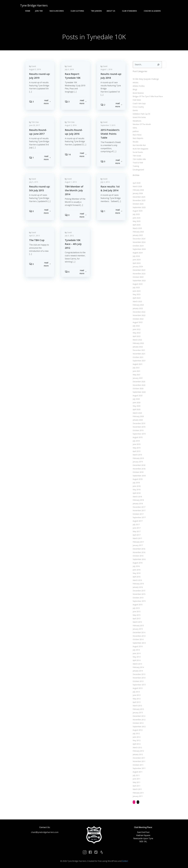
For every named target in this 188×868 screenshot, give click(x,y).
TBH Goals (137, 156)
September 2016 (139, 559)
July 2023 (136, 287)
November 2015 (139, 594)
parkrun (136, 131)
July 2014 (136, 650)
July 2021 (136, 368)
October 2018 (138, 472)
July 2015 (136, 608)
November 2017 (139, 510)
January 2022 (138, 347)
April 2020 (137, 409)
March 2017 (137, 538)
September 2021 (139, 361)
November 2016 (139, 552)
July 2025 (136, 214)
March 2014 (137, 664)
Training (136, 166)
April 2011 (137, 786)
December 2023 (139, 270)
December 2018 (139, 465)
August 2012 (138, 730)
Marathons (137, 121)
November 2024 (139, 242)
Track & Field (138, 163)
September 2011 (139, 768)
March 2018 (137, 497)
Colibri (125, 861)
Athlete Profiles (139, 86)
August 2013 (138, 688)
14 (68, 155)
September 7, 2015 (108, 125)
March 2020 (137, 413)
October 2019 (138, 430)
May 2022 (137, 333)
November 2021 (139, 354)
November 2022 (139, 315)
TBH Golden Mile (139, 159)
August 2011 (138, 772)
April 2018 (137, 493)
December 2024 (139, 239)
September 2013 (139, 685)
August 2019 (138, 437)
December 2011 (139, 758)
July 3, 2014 (105, 182)
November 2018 (139, 469)
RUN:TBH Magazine (140, 149)
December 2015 (139, 591)
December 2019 (139, 423)
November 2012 (139, 720)
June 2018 (137, 486)
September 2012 (139, 727)
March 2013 (137, 706)
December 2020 (139, 382)
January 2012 (138, 754)
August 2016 (138, 563)
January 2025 (138, 235)
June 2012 (137, 737)
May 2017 (137, 531)
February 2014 (138, 667)
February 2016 (138, 584)
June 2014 (137, 653)
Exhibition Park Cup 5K (141, 114)
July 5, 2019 (69, 69)
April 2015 (137, 618)
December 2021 (139, 350)
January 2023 (138, 308)
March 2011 (137, 789)
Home (28, 11)
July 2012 (136, 733)
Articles (136, 82)
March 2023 (137, 301)
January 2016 (138, 587)
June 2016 (137, 570)
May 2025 (137, 221)
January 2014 (138, 671)
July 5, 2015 (34, 182)
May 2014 (137, 657)
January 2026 (138, 193)
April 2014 (137, 660)
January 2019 (138, 462)
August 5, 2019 (35, 69)
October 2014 (138, 639)
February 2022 (138, 343)
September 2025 (139, 207)
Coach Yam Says (139, 103)
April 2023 (137, 298)
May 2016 (137, 573)
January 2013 (138, 713)
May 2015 (137, 615)
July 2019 (136, 441)
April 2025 (137, 225)
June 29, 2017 (34, 125)
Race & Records (58, 11)
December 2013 (139, 674)
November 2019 (139, 427)
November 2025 (139, 200)
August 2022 (138, 322)
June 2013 (137, 695)
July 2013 (136, 692)
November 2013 (139, 678)
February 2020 (138, 416)
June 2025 (137, 218)
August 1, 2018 (106, 69)
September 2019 (139, 434)
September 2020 (139, 392)
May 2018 (137, 490)
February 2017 (138, 542)
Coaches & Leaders (153, 11)
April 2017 (137, 535)
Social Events (138, 152)
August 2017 (138, 521)
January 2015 (138, 629)
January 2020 (138, 420)
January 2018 (138, 504)
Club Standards (131, 11)
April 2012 (137, 744)
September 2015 (139, 601)
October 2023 (138, 277)
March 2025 (137, 228)
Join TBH (40, 11)
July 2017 (136, 524)
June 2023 (137, 291)
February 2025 (138, 232)
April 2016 (137, 577)
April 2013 (137, 702)
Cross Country (138, 107)
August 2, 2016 (71, 125)
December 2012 (139, 716)
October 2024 (138, 246)
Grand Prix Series (139, 117)
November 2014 (139, 636)
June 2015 (137, 612)
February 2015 (138, 625)
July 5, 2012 (69, 236)
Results (136, 142)
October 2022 (138, 319)
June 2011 (137, 779)
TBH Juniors (96, 11)
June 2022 (137, 329)
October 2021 (138, 357)
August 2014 (138, 646)
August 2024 (138, 253)
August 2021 (138, 364)
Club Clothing (78, 11)
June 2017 (137, 528)
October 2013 (138, 681)
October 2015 (138, 598)
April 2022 (137, 336)
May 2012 (137, 740)
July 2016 (136, 566)
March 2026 (137, 186)
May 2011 (137, 782)
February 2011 (138, 793)
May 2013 (137, 699)
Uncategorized (138, 170)
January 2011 (138, 796)
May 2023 (137, 294)
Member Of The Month (142, 124)
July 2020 (136, 399)
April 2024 (137, 263)
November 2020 (139, 385)
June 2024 (137, 260)
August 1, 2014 (71, 182)
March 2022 (137, 340)
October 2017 (138, 514)
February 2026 (138, 190)
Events (135, 110)
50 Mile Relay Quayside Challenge (146, 79)
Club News (137, 100)
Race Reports (138, 138)
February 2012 (138, 751)
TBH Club (35, 122)
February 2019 (138, 458)
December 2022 (139, 312)
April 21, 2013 (34, 236)
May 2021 (137, 375)
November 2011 (139, 761)
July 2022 (136, 326)
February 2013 (138, 709)
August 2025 (138, 211)
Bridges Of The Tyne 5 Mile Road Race (148, 96)
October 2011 (138, 765)
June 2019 (137, 444)
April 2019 (137, 451)
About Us (112, 11)
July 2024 (136, 256)
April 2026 (137, 183)
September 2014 (139, 643)
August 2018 (138, 479)
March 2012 (137, 747)
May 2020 (137, 406)
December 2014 (139, 632)
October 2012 (138, 723)
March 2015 (137, 622)
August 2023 (138, 284)
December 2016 (139, 549)
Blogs (135, 89)
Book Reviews (138, 93)
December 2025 (139, 197)
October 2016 (138, 556)
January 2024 (138, 267)
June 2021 (137, 371)
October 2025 (138, 204)
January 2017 (138, 545)
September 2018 (139, 476)
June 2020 (137, 402)
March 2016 (137, 580)
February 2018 (138, 500)
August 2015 (138, 605)
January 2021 (138, 378)
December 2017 (139, 507)
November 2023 (139, 274)
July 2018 (136, 483)
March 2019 (137, 455)
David (34, 66)
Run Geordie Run (139, 145)
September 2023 (139, 281)
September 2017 (139, 517)
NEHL (135, 128)
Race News (137, 135)
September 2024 (139, 249)
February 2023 (138, 305)
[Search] (158, 65)
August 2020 (138, 395)
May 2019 (137, 448)
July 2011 (136, 775)
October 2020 (138, 389)
